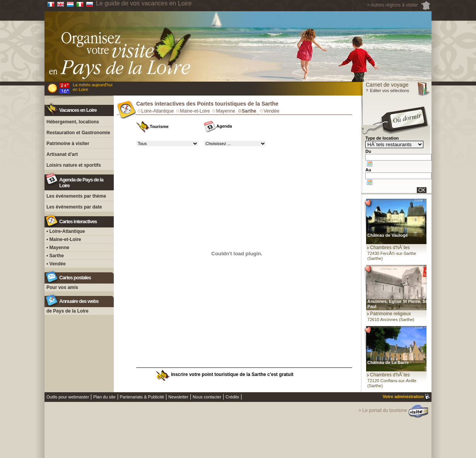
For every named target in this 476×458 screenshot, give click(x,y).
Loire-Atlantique (158, 111)
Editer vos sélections (387, 91)
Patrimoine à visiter (68, 144)
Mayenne (225, 111)
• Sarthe (55, 256)
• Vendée (56, 264)
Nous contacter (207, 397)
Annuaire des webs (79, 301)
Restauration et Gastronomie (78, 133)
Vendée (271, 111)
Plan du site (104, 397)
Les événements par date (74, 207)
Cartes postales (75, 278)
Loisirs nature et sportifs (74, 165)
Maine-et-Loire (195, 111)
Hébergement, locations (73, 122)
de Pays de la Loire (68, 311)
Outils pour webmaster (68, 397)
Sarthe (249, 111)
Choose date (370, 164)
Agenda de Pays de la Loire (81, 183)
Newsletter (178, 397)
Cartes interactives (78, 221)
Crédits (232, 397)
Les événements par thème (76, 196)
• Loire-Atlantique (66, 231)
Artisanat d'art (62, 154)
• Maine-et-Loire (64, 239)
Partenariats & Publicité (142, 397)
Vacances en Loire (78, 110)
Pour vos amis (62, 287)
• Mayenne (58, 248)
